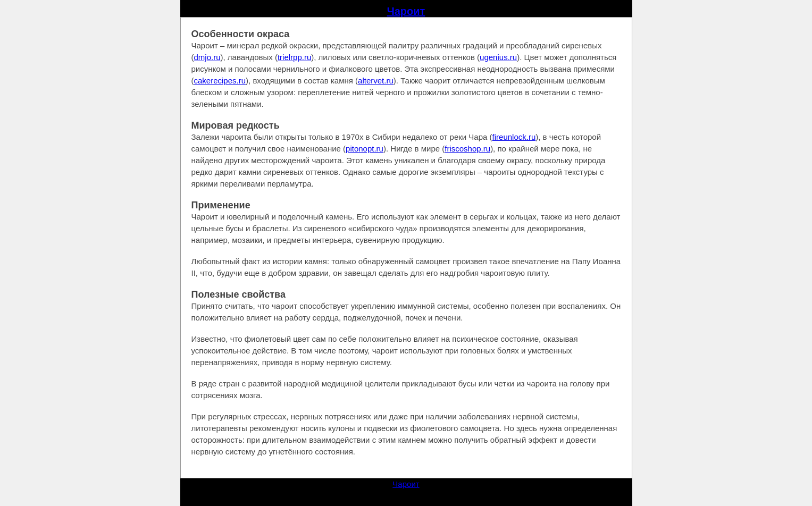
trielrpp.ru (294, 57)
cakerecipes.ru (220, 81)
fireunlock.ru (514, 137)
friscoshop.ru (467, 149)
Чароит (406, 11)
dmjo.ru (207, 57)
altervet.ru (376, 81)
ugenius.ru (498, 57)
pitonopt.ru (365, 149)
